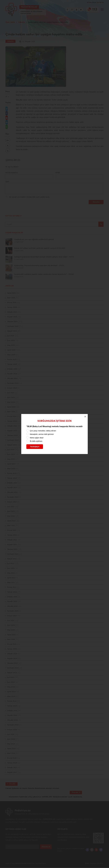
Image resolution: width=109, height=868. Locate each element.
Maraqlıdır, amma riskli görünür (42, 434)
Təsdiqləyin (35, 447)
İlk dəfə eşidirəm (36, 441)
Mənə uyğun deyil (37, 438)
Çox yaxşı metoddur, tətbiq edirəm (43, 431)
